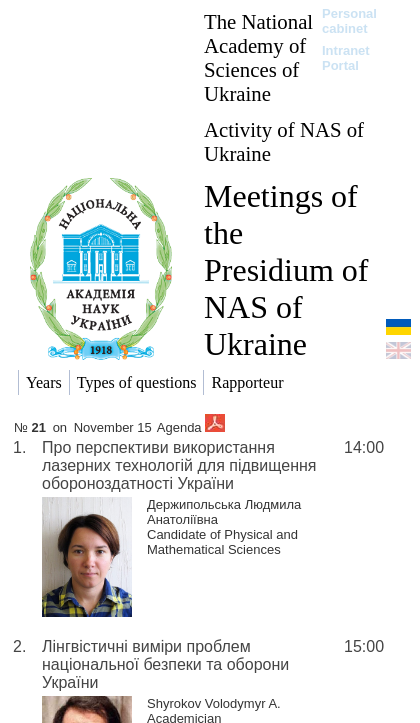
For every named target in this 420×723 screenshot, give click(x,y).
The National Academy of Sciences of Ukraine (258, 57)
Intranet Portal (346, 58)
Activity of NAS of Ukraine (284, 141)
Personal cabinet (349, 21)
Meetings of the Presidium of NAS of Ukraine (286, 270)
